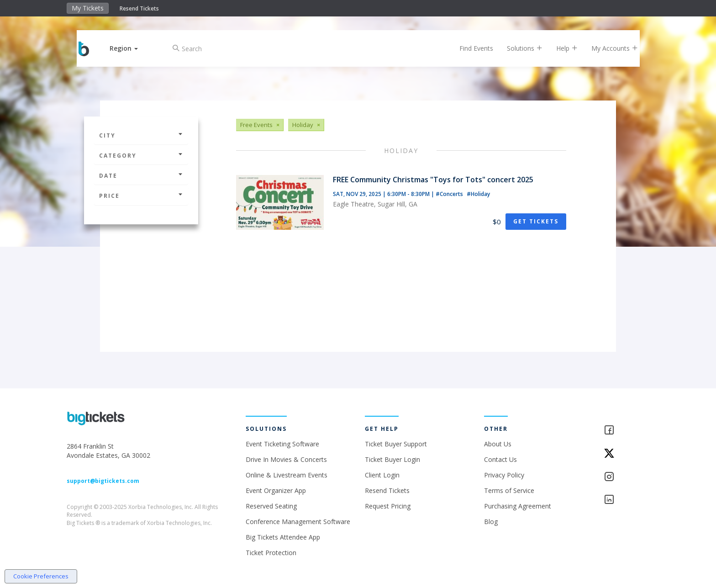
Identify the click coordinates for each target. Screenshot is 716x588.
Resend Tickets (139, 8)
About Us (498, 444)
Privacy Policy (504, 475)
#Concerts (450, 194)
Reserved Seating (271, 506)
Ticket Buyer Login (392, 459)
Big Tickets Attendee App (283, 537)
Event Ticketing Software (282, 444)
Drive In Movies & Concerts (286, 459)
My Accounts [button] (608, 48)
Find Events (469, 48)
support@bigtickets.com (103, 481)
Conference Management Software (298, 522)
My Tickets (88, 8)
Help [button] (560, 48)
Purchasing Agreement (518, 506)
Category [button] (141, 156)
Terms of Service (509, 490)
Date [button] (141, 176)
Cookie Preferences (41, 576)
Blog (491, 522)
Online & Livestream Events (287, 475)
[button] (131, 48)
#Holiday (478, 194)
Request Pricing (388, 506)
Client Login (382, 475)
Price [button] (141, 196)
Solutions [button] (518, 48)
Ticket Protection (271, 553)
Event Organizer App (276, 490)
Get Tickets (536, 221)
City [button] (141, 135)
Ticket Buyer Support (396, 444)
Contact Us (500, 459)
